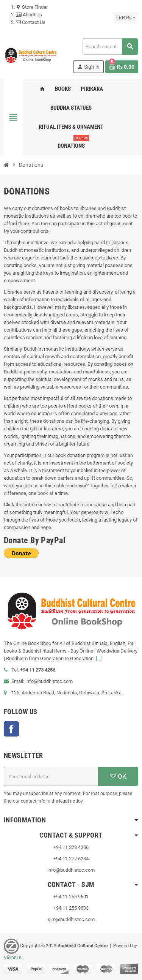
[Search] (110, 47)
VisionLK (13, 958)
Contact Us (31, 22)
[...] (99, 658)
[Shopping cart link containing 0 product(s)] (122, 67)
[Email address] (51, 776)
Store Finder (32, 7)
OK (118, 776)
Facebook (11, 729)
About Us (29, 15)
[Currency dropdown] (126, 18)
